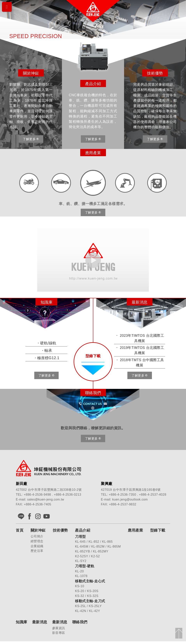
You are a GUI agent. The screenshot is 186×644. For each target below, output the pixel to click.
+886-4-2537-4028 (153, 495)
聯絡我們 (80, 622)
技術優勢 (60, 530)
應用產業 (135, 530)
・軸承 (46, 351)
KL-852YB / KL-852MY (92, 552)
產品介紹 (83, 530)
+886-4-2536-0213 (68, 495)
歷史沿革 (37, 551)
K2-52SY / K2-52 (87, 556)
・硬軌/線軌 (46, 343)
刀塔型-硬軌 (85, 566)
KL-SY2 (81, 561)
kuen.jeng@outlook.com (130, 500)
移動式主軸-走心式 (90, 581)
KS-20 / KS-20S (87, 591)
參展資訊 (59, 628)
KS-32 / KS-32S (87, 596)
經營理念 (37, 541)
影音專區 (59, 633)
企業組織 (37, 546)
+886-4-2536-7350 (123, 495)
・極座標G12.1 (46, 358)
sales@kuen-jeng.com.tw (46, 500)
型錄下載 (158, 530)
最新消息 (40, 622)
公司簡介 (37, 537)
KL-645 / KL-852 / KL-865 (94, 542)
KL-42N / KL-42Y (87, 611)
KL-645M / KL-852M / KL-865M (98, 547)
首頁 (20, 530)
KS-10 (80, 586)
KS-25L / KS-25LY (88, 606)
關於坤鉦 (38, 530)
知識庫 (22, 622)
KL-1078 (81, 576)
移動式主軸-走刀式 (90, 601)
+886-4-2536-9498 (37, 495)
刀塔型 (80, 537)
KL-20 (79, 571)
